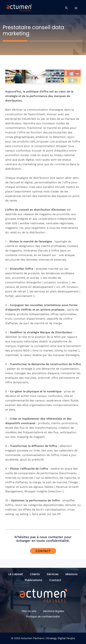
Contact (43, 551)
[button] (66, 8)
